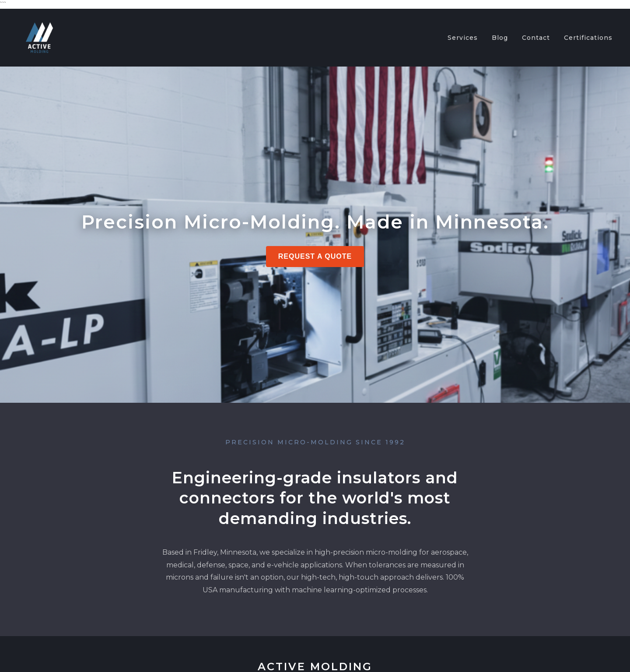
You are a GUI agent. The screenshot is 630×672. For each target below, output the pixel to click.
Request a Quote (315, 256)
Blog (500, 38)
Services (463, 38)
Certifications (588, 38)
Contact (536, 38)
